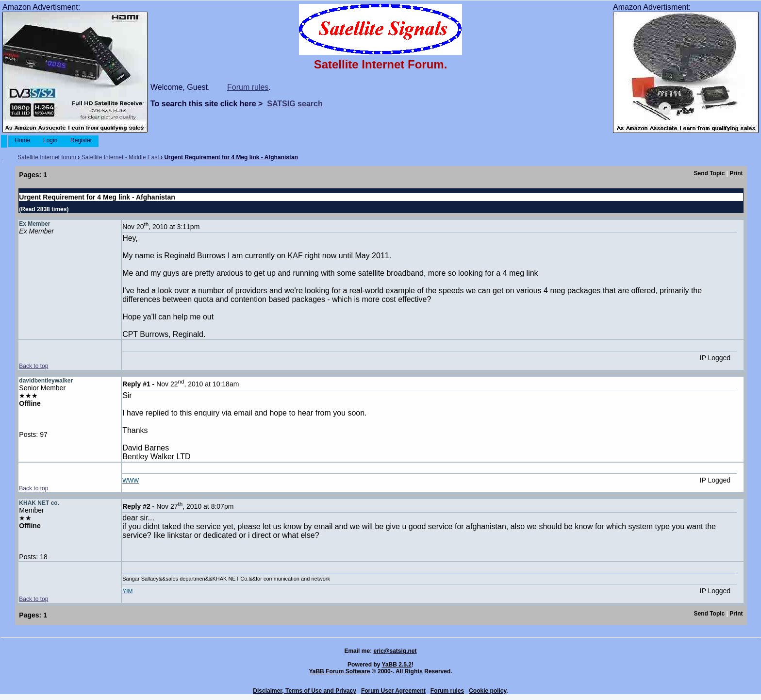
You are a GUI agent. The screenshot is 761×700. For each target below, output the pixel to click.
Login (50, 140)
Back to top (33, 366)
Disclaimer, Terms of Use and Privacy (305, 691)
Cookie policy (488, 691)
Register (81, 140)
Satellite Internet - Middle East (120, 157)
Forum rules (248, 87)
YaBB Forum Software (339, 671)
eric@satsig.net (395, 651)
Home (23, 140)
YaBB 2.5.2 (397, 665)
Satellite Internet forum (47, 157)
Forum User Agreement (393, 691)
